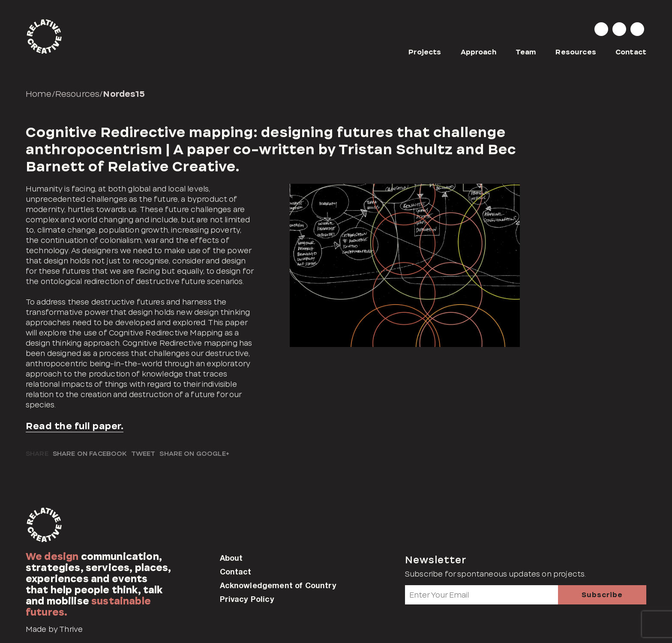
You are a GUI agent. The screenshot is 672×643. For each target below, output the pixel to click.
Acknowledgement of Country (278, 585)
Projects (425, 52)
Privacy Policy (247, 599)
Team (526, 52)
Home (39, 94)
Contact (631, 52)
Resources (576, 52)
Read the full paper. (75, 426)
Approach (478, 52)
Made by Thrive (54, 629)
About (231, 558)
